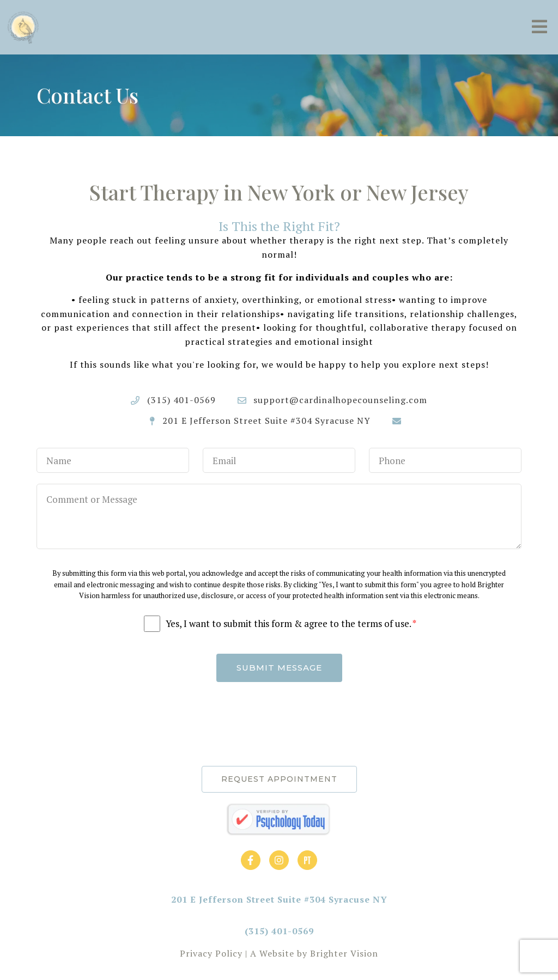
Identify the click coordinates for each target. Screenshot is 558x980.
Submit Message (279, 668)
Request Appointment (279, 779)
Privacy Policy (211, 953)
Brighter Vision (344, 953)
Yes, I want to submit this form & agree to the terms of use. (291, 624)
